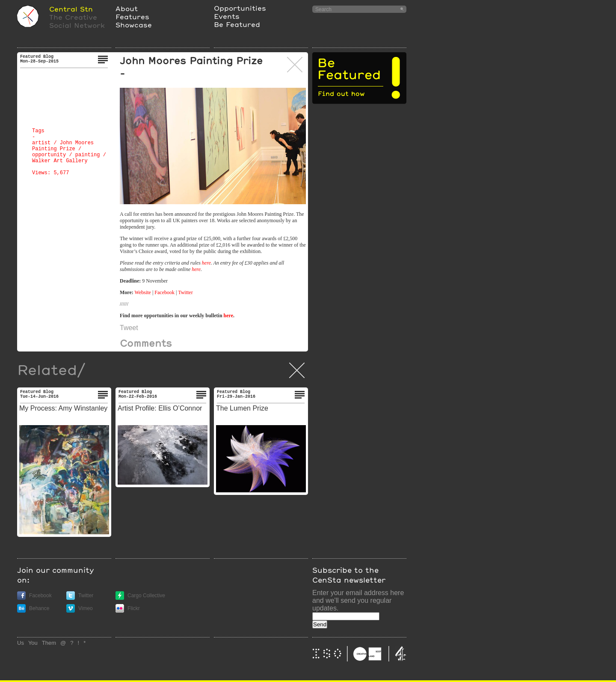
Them (49, 643)
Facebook (164, 292)
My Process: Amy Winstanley (63, 408)
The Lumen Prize (242, 408)
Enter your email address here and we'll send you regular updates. (358, 600)
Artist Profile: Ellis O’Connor (160, 408)
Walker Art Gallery (60, 161)
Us (21, 643)
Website (144, 292)
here (206, 263)
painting (88, 155)
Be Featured (237, 24)
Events (227, 16)
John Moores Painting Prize (63, 146)
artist (41, 143)
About (127, 8)
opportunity (49, 155)
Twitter (185, 292)
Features (132, 16)
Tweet (129, 328)
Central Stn (71, 9)
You (33, 643)
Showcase (134, 25)
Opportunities (240, 8)
